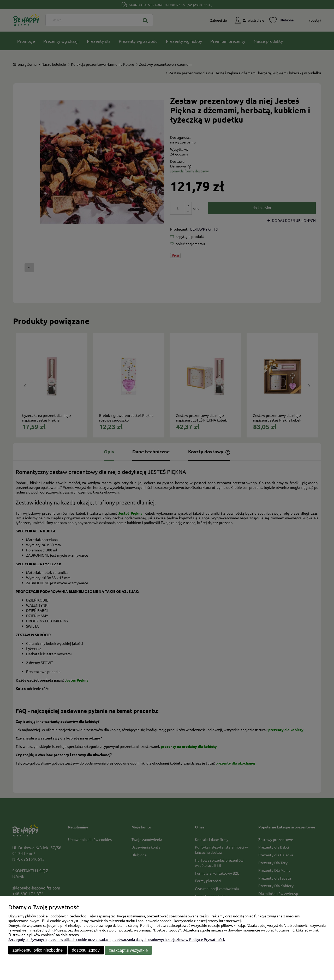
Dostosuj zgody (86, 950)
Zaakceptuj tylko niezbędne (38, 950)
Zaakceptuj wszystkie (128, 950)
